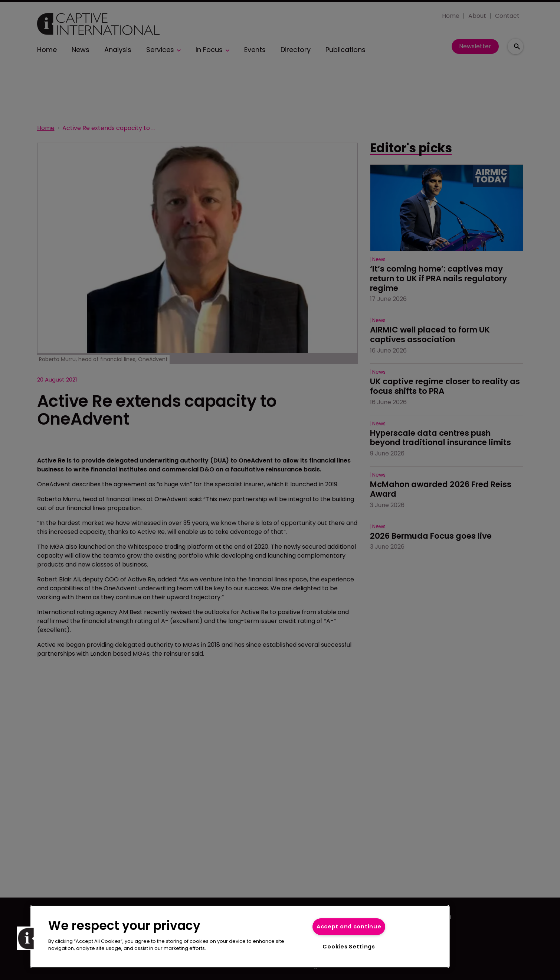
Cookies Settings (349, 947)
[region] (240, 937)
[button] (29, 938)
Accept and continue (349, 927)
